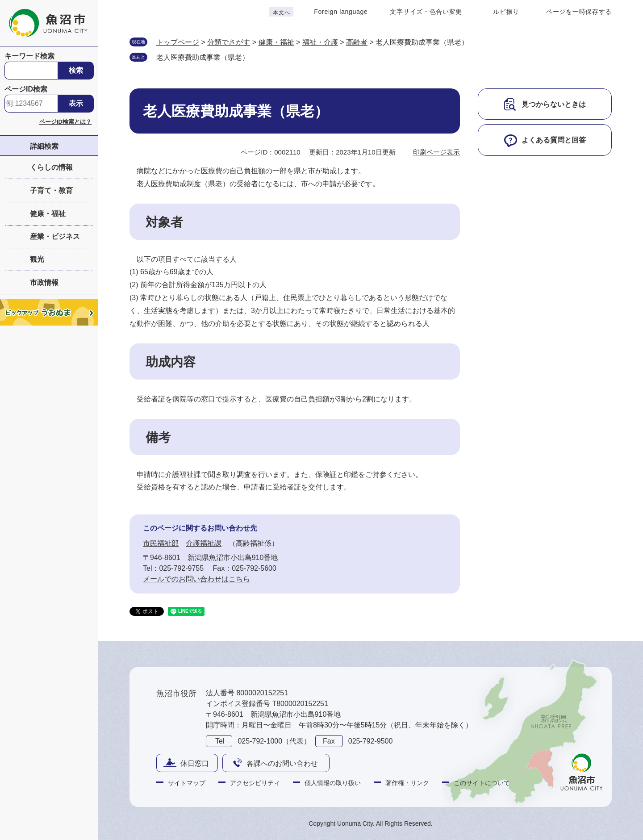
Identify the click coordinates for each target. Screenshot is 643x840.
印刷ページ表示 (436, 152)
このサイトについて (482, 783)
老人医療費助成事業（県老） (203, 57)
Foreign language (341, 12)
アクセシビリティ (255, 783)
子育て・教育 (51, 190)
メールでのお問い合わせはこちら (196, 579)
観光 (37, 259)
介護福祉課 (204, 543)
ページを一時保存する (579, 12)
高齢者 (357, 42)
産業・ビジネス (55, 236)
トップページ (178, 42)
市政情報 (44, 282)
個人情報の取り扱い (333, 783)
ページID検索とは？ (65, 122)
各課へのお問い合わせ (282, 763)
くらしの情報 (51, 167)
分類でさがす (229, 42)
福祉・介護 (320, 42)
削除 (258, 57)
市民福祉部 (161, 543)
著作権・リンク (407, 783)
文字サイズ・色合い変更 (426, 12)
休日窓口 (195, 763)
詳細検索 (44, 146)
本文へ (281, 13)
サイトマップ (187, 783)
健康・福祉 (48, 214)
